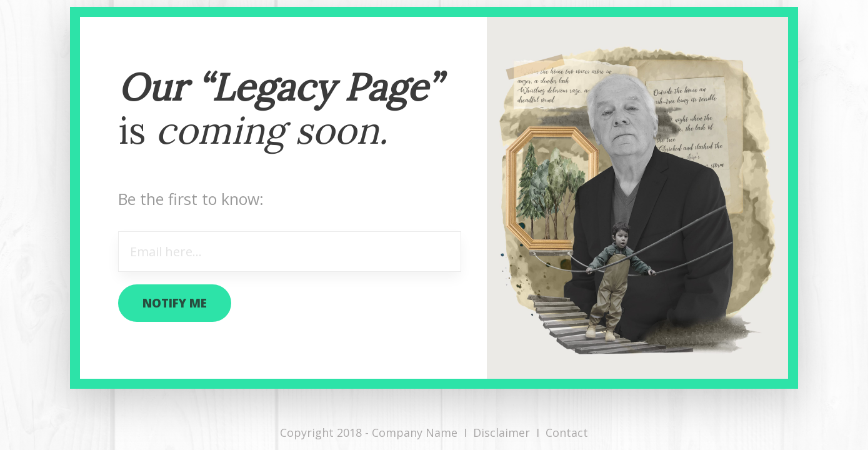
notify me (175, 303)
